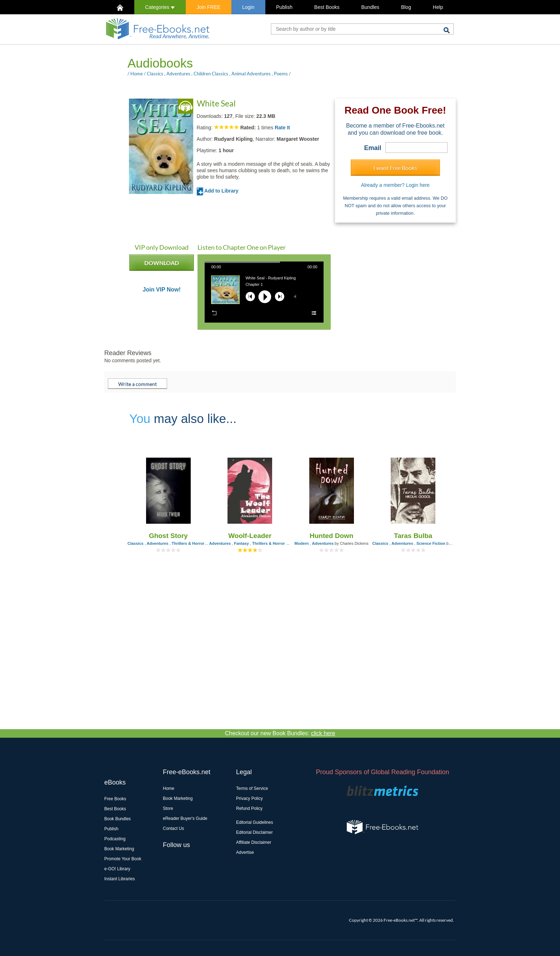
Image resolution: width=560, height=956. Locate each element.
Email (373, 148)
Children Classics (211, 74)
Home (137, 74)
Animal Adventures (251, 74)
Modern (302, 543)
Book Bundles (117, 819)
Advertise (245, 852)
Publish (284, 7)
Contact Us (173, 828)
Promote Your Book (123, 859)
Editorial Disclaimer (254, 832)
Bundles (370, 7)
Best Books (327, 7)
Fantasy (241, 543)
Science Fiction (431, 543)
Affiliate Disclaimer (254, 842)
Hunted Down (331, 536)
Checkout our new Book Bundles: (280, 733)
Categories (160, 7)
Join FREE (208, 7)
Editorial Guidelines (254, 822)
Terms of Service (252, 788)
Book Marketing (119, 849)
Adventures (178, 74)
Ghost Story (168, 536)
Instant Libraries (119, 879)
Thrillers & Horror (188, 543)
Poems (281, 74)
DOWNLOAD (162, 265)
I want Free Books (395, 168)
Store (168, 808)
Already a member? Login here (395, 185)
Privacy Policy (249, 798)
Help (438, 7)
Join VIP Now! (162, 290)
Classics (155, 74)
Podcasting (115, 839)
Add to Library (218, 191)
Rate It (282, 128)
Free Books (115, 799)
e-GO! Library (117, 869)
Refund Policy (249, 808)
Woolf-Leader (250, 536)
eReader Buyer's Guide (185, 818)
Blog (406, 7)
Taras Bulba (413, 536)
